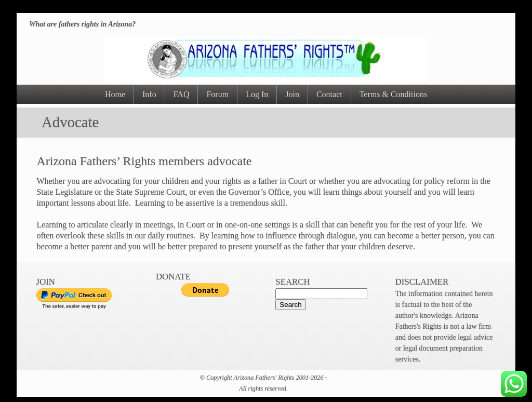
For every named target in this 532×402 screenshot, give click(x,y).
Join (292, 94)
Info (149, 94)
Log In (257, 94)
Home (115, 94)
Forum (217, 94)
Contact (329, 94)
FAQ (182, 94)
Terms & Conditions (393, 94)
